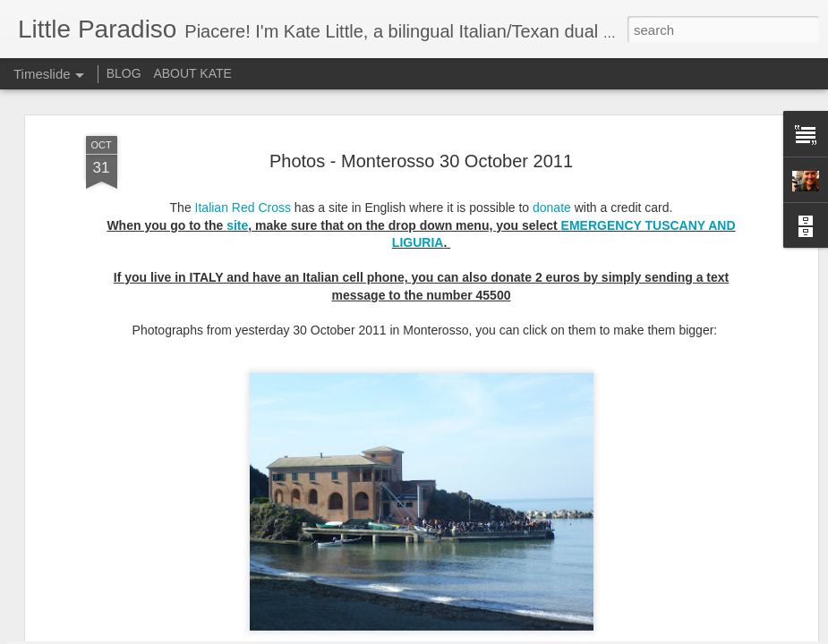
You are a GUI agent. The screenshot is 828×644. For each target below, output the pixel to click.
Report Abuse (522, 634)
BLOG (124, 73)
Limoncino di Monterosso (670, 610)
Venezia (623, 579)
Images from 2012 (397, 582)
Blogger (470, 634)
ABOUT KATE (192, 73)
